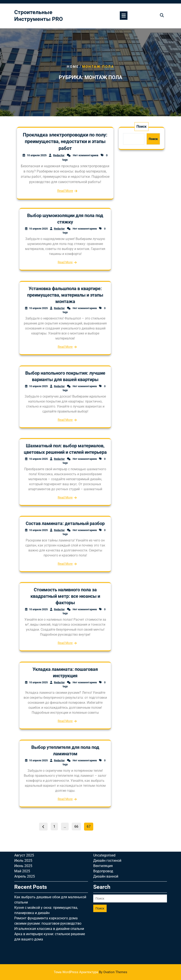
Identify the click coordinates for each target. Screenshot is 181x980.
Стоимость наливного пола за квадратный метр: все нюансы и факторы (65, 607)
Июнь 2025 (23, 798)
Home (73, 67)
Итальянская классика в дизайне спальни (49, 861)
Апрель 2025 (25, 808)
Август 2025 (24, 787)
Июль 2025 (23, 793)
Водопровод (103, 803)
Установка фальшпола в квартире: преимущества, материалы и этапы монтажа (65, 307)
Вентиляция (103, 798)
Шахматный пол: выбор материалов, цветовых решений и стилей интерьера (65, 461)
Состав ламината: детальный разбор (65, 534)
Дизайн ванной (106, 808)
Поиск (142, 126)
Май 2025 (22, 803)
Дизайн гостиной (107, 793)
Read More (65, 191)
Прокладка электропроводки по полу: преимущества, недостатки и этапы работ (65, 142)
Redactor (59, 155)
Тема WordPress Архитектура (90, 972)
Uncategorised (104, 787)
